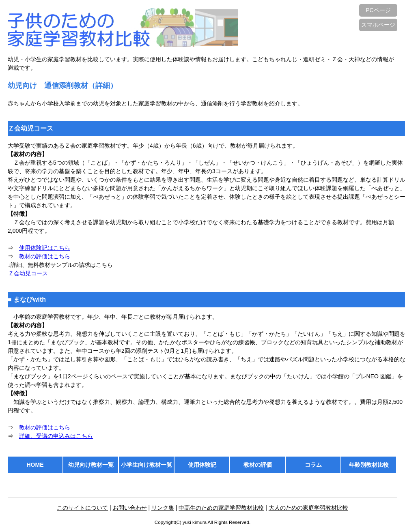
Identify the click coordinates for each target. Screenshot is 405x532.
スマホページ (378, 25)
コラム (313, 465)
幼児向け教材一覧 (91, 465)
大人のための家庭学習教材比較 (308, 508)
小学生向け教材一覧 (146, 465)
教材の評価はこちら (45, 256)
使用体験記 (202, 465)
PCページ (378, 10)
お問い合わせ (130, 508)
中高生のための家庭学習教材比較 (221, 508)
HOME (35, 465)
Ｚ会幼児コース (28, 273)
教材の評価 (258, 465)
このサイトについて (82, 508)
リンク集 (163, 508)
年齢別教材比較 (369, 465)
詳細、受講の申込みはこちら (56, 436)
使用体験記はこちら (45, 248)
